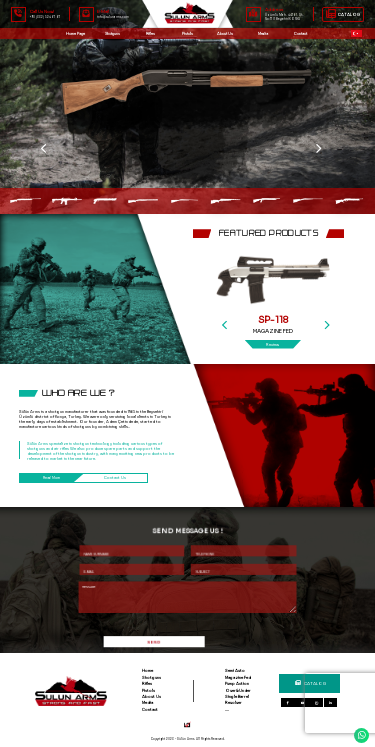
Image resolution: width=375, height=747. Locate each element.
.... (227, 709)
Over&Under (238, 690)
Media (147, 702)
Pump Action (237, 683)
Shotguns (151, 677)
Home (147, 670)
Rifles (150, 33)
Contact (150, 709)
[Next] (334, 297)
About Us (225, 33)
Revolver (233, 702)
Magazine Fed (238, 677)
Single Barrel (237, 696)
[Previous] (233, 297)
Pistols (187, 33)
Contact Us (116, 477)
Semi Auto (235, 670)
